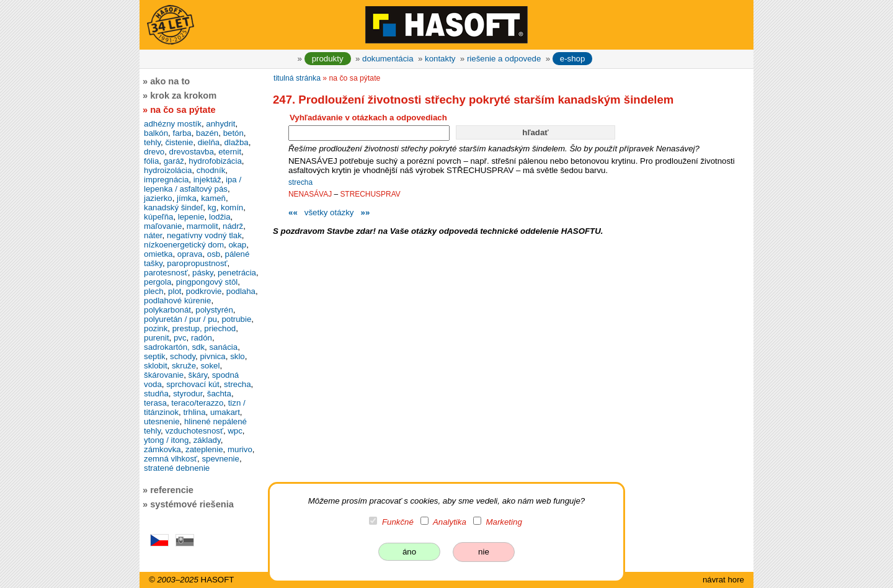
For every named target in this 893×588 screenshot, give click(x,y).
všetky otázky (329, 212)
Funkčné (398, 522)
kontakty (440, 59)
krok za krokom (183, 96)
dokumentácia (388, 59)
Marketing (504, 522)
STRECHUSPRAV (370, 194)
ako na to (170, 81)
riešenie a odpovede (504, 59)
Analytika (450, 522)
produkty (328, 59)
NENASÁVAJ (310, 194)
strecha (300, 182)
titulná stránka (297, 78)
